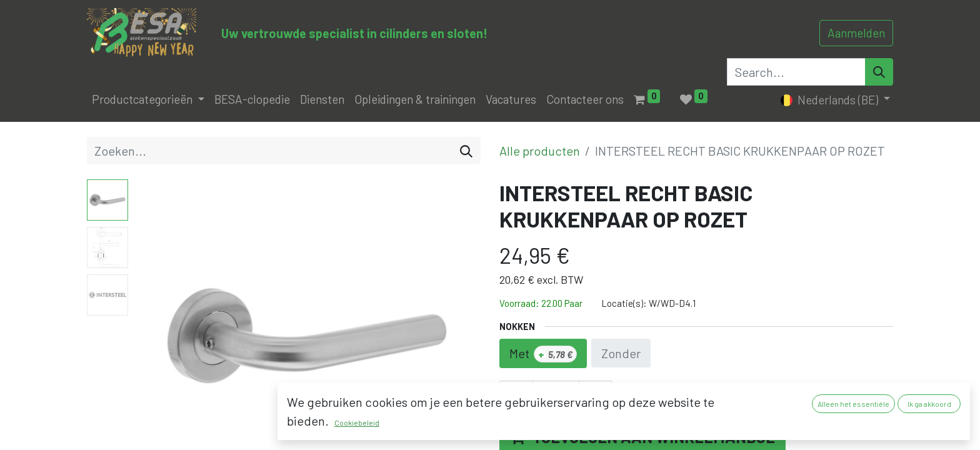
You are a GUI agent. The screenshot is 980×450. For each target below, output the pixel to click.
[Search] (879, 72)
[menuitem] (252, 100)
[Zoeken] (466, 151)
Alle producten (540, 151)
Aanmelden (856, 33)
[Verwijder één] (516, 398)
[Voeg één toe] (596, 398)
